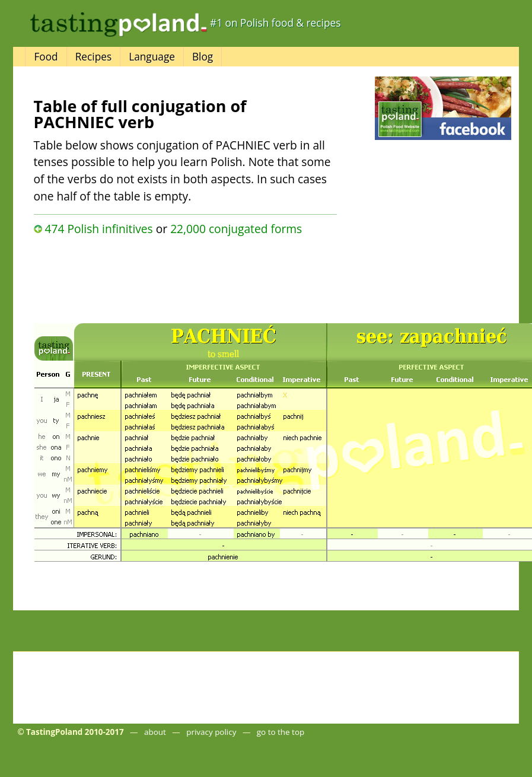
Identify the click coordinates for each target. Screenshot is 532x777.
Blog (203, 57)
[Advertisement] (164, 276)
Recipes (93, 57)
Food (46, 57)
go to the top (281, 732)
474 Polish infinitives (98, 229)
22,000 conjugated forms (236, 229)
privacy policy (211, 732)
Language (152, 57)
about (155, 732)
